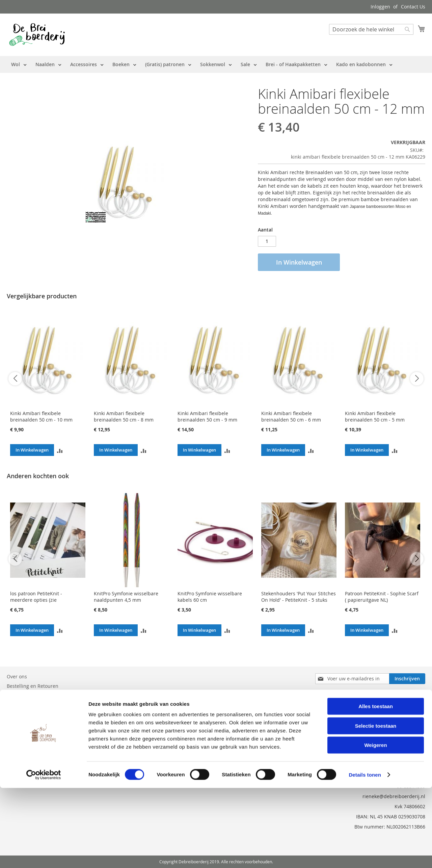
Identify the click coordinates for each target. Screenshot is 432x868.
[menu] (202, 64)
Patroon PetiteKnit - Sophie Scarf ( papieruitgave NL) (382, 597)
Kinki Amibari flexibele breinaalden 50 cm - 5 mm (375, 416)
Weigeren (375, 825)
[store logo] (37, 34)
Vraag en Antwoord (28, 705)
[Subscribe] (407, 679)
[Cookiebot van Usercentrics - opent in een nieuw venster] (44, 855)
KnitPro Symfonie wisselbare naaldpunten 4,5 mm (126, 597)
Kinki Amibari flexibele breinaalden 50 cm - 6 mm (291, 416)
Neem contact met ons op (36, 695)
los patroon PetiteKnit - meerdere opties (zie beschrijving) (36, 600)
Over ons (17, 676)
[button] (60, 450)
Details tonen (365, 855)
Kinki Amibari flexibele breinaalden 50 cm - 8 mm (124, 416)
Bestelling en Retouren (33, 686)
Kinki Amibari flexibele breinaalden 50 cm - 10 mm (41, 416)
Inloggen (380, 7)
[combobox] (371, 29)
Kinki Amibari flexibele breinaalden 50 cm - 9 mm (207, 416)
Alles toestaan (376, 786)
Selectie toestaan (376, 806)
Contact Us (413, 7)
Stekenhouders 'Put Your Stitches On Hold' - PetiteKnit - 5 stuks (299, 597)
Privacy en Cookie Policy (33, 714)
